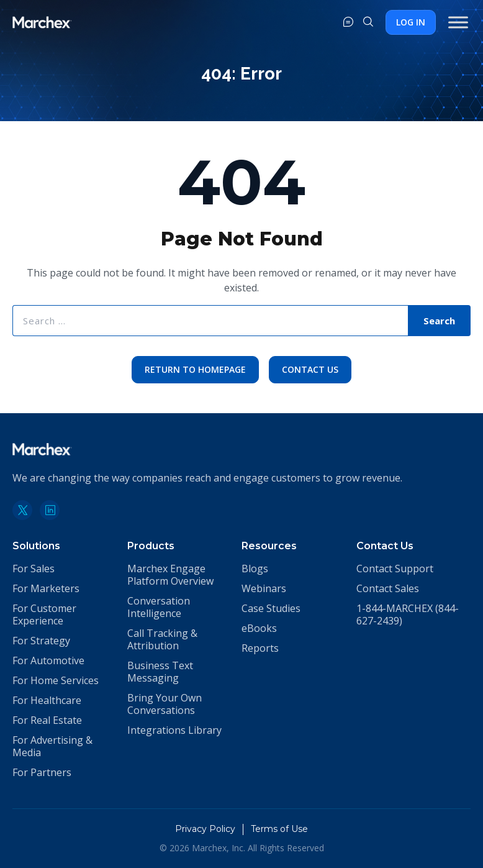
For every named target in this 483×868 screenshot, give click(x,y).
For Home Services (56, 680)
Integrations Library (174, 730)
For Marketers (46, 588)
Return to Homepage (195, 369)
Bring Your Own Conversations (165, 704)
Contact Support (395, 569)
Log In (411, 22)
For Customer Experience (44, 614)
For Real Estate (47, 720)
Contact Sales (388, 588)
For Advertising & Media (52, 746)
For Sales (34, 569)
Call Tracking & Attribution (162, 639)
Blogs (255, 569)
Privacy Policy (205, 829)
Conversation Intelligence (159, 607)
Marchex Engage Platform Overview (170, 575)
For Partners (42, 772)
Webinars (264, 588)
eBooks (259, 628)
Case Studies (271, 608)
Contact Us (310, 369)
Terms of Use (279, 829)
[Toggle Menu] (458, 22)
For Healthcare (47, 700)
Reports (260, 648)
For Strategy (41, 641)
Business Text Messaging (160, 672)
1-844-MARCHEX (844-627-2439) (408, 614)
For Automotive (48, 660)
